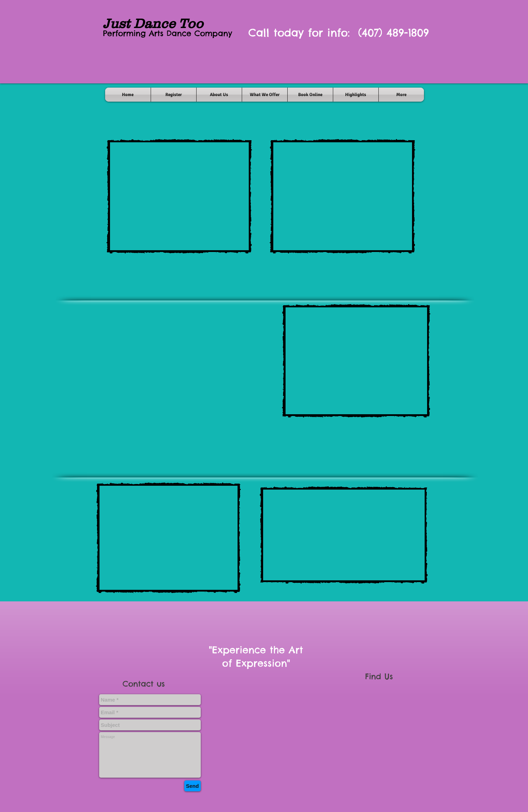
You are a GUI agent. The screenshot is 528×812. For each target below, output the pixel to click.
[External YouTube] (179, 196)
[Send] (193, 786)
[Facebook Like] (270, 801)
